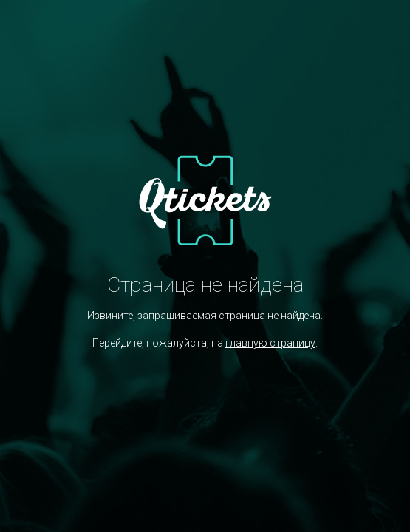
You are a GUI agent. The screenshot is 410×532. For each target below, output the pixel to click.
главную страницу (270, 343)
